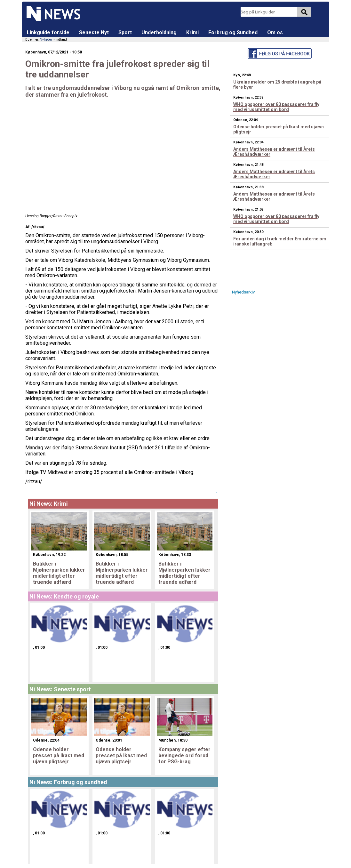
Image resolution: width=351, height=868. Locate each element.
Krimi (192, 32)
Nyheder (46, 40)
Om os (275, 32)
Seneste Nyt (94, 32)
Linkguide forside (48, 32)
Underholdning (159, 32)
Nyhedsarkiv (243, 292)
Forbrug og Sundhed (233, 32)
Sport (125, 32)
